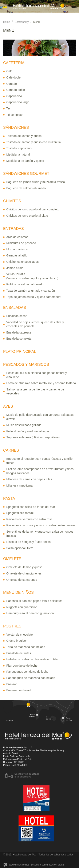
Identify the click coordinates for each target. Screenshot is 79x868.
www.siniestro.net (19, 865)
